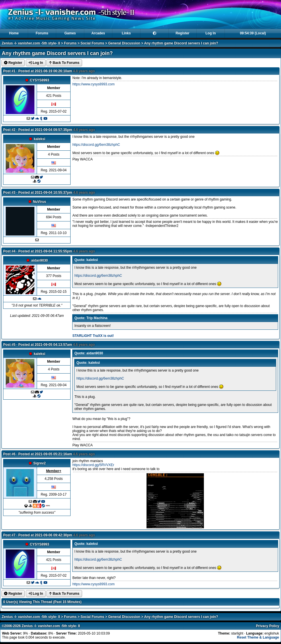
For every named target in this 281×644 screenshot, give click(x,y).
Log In (211, 33)
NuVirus (40, 202)
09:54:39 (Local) (253, 33)
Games (70, 33)
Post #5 (9, 345)
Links (126, 33)
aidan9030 (40, 260)
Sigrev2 (39, 463)
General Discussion (124, 43)
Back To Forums (64, 63)
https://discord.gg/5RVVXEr (93, 465)
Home (14, 33)
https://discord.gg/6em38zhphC (96, 145)
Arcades (98, 33)
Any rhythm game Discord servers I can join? (181, 43)
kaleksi (40, 139)
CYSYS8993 (39, 80)
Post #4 (9, 251)
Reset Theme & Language (258, 637)
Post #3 (9, 193)
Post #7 (9, 535)
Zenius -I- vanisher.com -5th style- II (31, 43)
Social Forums (92, 43)
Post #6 (9, 454)
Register (182, 33)
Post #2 (9, 130)
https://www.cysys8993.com (93, 84)
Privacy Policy (268, 626)
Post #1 (9, 71)
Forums (42, 33)
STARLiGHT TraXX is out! (93, 336)
